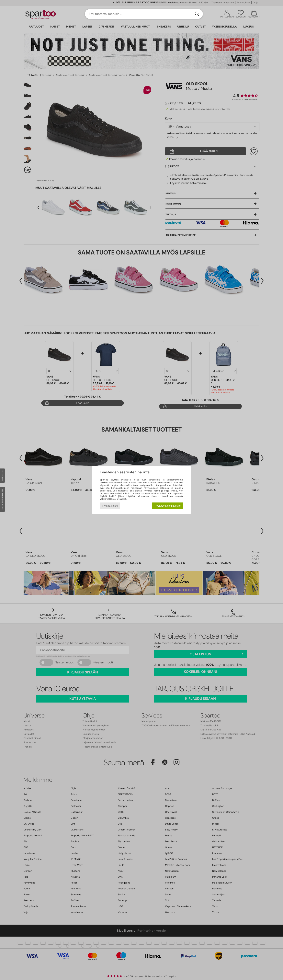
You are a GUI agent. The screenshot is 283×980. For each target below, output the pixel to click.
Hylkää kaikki (110, 506)
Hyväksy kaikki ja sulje (168, 506)
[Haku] (197, 14)
